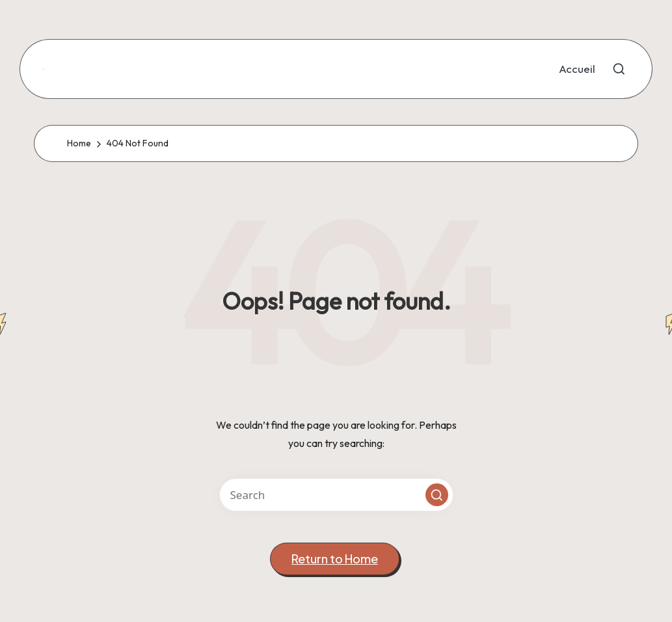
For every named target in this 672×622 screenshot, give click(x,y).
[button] (437, 495)
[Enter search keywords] (336, 495)
